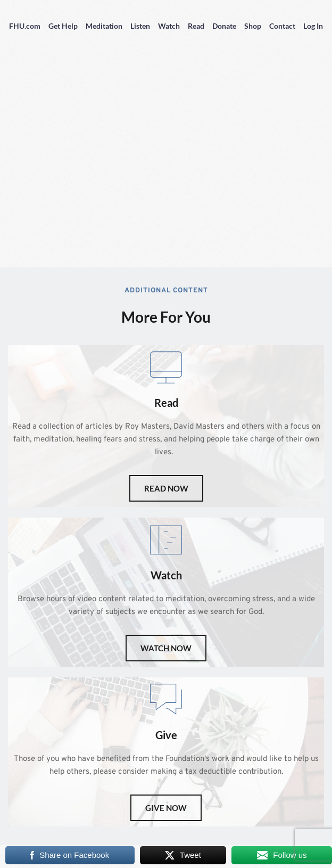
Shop (253, 26)
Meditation (104, 26)
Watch (169, 26)
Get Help (63, 26)
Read (196, 26)
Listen (140, 26)
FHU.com (25, 26)
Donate (224, 26)
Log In (313, 26)
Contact (282, 26)
